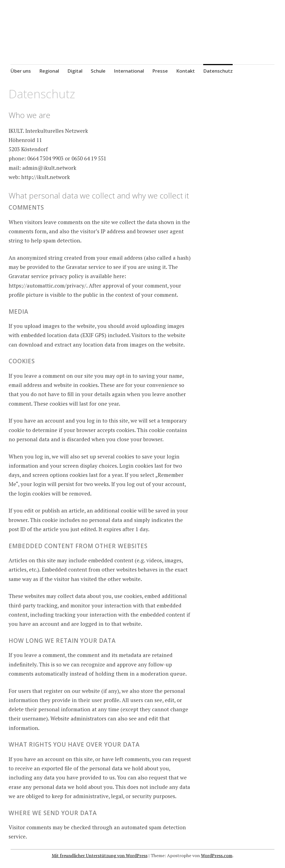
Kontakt (186, 71)
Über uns (21, 71)
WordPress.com (217, 855)
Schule (98, 71)
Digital (75, 71)
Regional (49, 71)
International (129, 71)
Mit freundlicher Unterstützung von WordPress (100, 855)
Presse (160, 71)
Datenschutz (218, 71)
